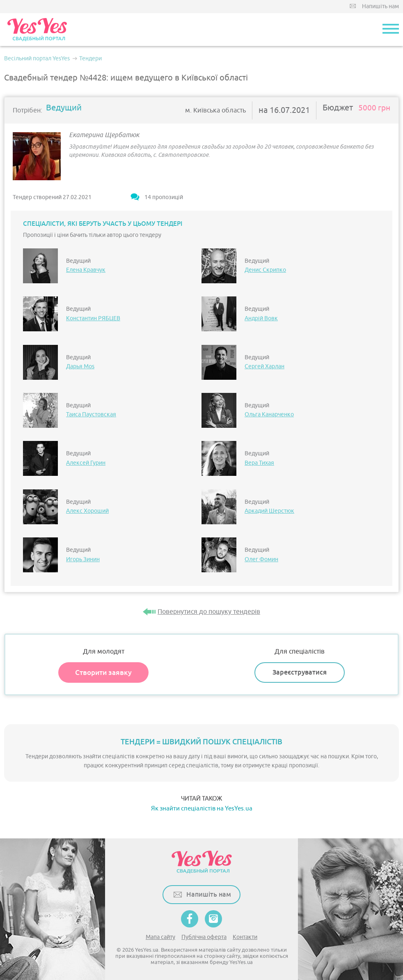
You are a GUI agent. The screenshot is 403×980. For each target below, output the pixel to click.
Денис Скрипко (265, 270)
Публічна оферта (204, 937)
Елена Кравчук (86, 270)
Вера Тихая (259, 463)
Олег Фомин (261, 559)
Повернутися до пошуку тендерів (209, 612)
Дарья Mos (80, 366)
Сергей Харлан (264, 366)
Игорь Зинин (83, 559)
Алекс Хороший (87, 511)
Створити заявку (103, 672)
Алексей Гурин (86, 463)
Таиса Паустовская (91, 414)
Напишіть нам (380, 6)
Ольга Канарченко (269, 414)
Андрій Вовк (261, 318)
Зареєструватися (300, 672)
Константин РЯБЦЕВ (93, 318)
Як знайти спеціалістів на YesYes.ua (202, 809)
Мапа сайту (160, 937)
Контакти (245, 937)
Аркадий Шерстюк (269, 511)
